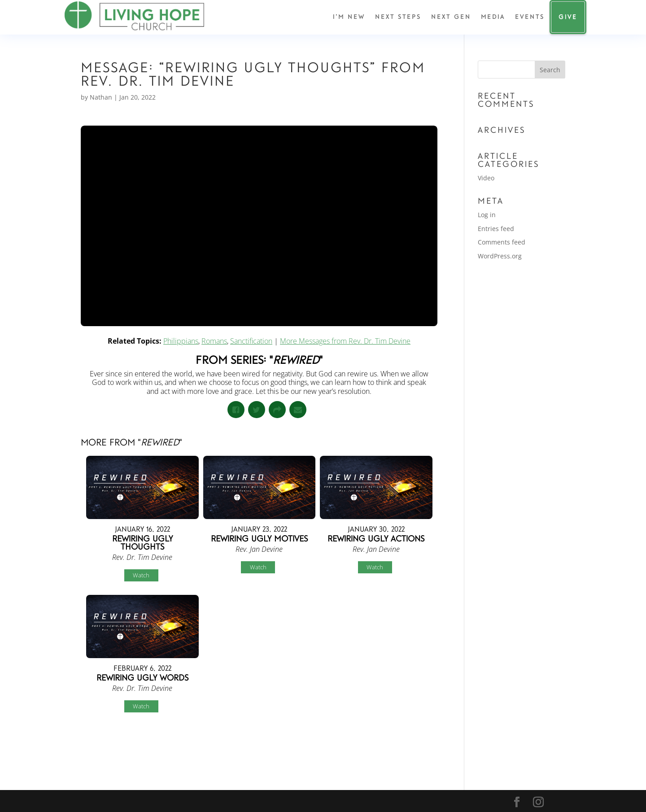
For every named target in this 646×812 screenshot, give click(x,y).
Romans (214, 341)
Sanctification (251, 341)
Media (493, 17)
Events (530, 17)
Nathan (101, 97)
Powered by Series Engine (404, 744)
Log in (487, 215)
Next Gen (451, 17)
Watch (141, 575)
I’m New (349, 17)
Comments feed (502, 242)
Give (568, 17)
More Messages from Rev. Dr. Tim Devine (345, 341)
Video (486, 178)
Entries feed (496, 229)
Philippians (181, 341)
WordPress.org (500, 256)
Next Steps (398, 17)
